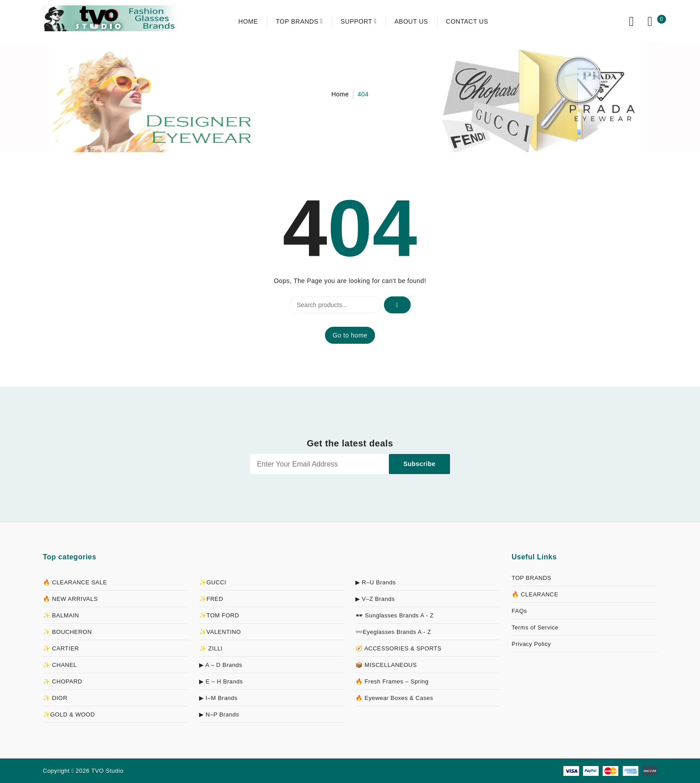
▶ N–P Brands (219, 714)
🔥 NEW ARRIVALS (70, 599)
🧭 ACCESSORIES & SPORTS (398, 648)
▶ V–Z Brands (375, 599)
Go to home (350, 335)
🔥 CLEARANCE (535, 594)
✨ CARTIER (61, 648)
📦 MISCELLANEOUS (386, 665)
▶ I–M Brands (218, 698)
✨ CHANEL (60, 665)
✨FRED (211, 599)
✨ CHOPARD (62, 681)
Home (340, 94)
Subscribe (419, 464)
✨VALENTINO (220, 632)
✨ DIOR (55, 698)
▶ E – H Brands (221, 681)
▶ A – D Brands (221, 665)
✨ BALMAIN (61, 615)
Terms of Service (535, 627)
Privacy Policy (531, 644)
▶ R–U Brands (375, 582)
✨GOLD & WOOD (69, 714)
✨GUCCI (213, 582)
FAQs (519, 611)
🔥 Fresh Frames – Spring (392, 681)
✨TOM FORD (219, 615)
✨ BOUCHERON (67, 632)
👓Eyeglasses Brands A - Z (393, 632)
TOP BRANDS (531, 578)
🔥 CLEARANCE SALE (75, 582)
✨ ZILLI (211, 648)
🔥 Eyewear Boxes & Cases (394, 698)
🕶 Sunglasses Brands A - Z (394, 615)
